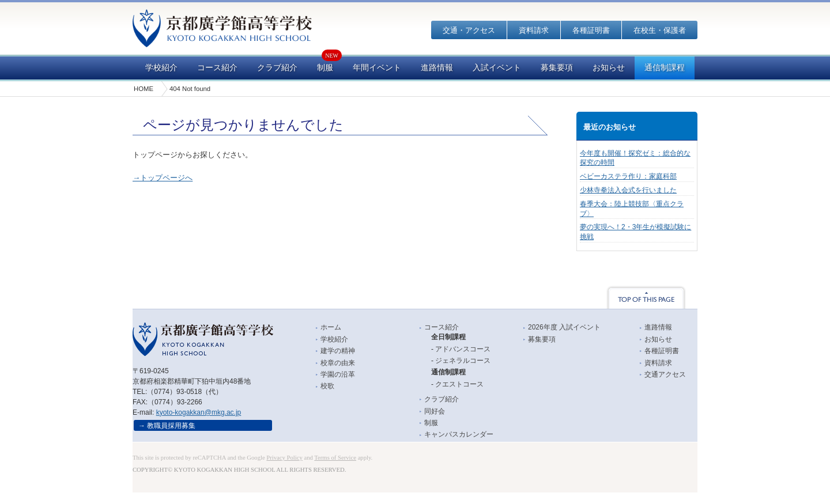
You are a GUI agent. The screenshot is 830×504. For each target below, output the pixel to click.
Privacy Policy (284, 458)
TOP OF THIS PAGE (646, 297)
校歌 (327, 386)
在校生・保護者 (660, 30)
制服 (325, 68)
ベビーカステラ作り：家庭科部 (628, 176)
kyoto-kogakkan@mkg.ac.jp (199, 412)
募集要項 (557, 68)
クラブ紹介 (277, 68)
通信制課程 (665, 68)
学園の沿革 (338, 374)
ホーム (331, 327)
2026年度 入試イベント (564, 327)
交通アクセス (665, 374)
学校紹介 (161, 68)
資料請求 (534, 30)
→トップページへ (163, 178)
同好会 (435, 411)
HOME (144, 89)
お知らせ (609, 68)
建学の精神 (338, 351)
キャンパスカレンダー (459, 434)
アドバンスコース (463, 349)
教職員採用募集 (171, 426)
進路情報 (437, 68)
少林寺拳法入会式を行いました (628, 190)
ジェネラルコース (463, 361)
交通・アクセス (469, 30)
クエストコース (459, 384)
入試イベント (497, 68)
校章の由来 (338, 363)
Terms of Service (335, 458)
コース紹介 (217, 68)
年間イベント (377, 68)
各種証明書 (591, 30)
